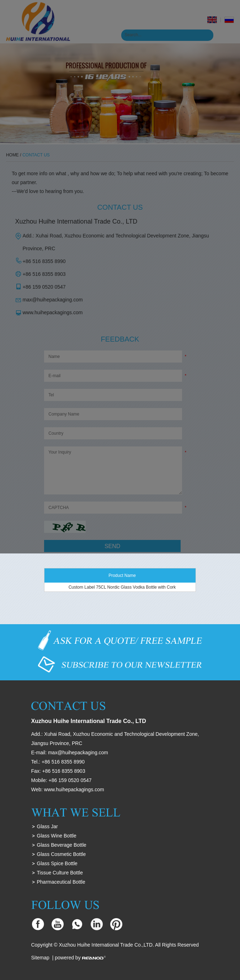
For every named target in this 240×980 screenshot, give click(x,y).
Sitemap (40, 958)
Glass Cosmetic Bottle (62, 854)
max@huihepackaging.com (78, 753)
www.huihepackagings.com (74, 789)
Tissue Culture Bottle (60, 873)
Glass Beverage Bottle (62, 845)
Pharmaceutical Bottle (61, 882)
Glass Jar (47, 826)
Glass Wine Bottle (57, 836)
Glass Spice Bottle (57, 863)
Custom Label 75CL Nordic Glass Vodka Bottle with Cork (122, 587)
